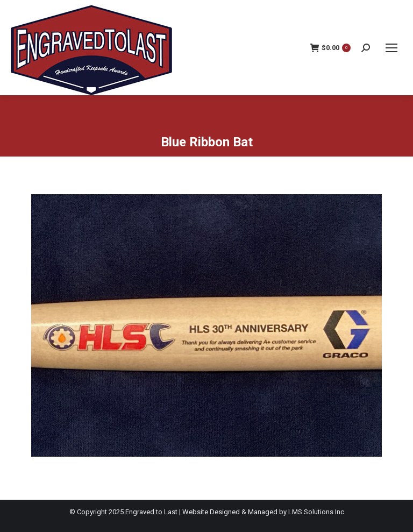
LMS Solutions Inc (316, 512)
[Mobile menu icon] (391, 48)
